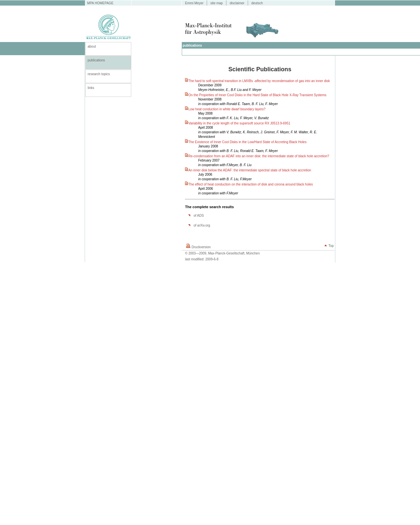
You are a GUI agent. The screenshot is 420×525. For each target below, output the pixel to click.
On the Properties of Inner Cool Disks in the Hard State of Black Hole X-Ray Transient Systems (257, 95)
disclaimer (237, 3)
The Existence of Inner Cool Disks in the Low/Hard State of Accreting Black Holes (247, 142)
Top (331, 246)
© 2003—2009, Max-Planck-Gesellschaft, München (222, 253)
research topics (99, 74)
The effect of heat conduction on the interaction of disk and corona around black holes (251, 184)
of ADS (199, 216)
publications (96, 60)
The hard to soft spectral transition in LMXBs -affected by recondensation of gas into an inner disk (259, 81)
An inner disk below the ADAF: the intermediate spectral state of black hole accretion (250, 170)
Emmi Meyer (194, 3)
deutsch (257, 3)
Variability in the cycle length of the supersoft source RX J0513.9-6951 (239, 123)
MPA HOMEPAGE (100, 3)
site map (217, 3)
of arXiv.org (202, 225)
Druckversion (201, 247)
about (92, 46)
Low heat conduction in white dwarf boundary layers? (227, 109)
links (91, 88)
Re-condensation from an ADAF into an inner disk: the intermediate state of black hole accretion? (259, 156)
